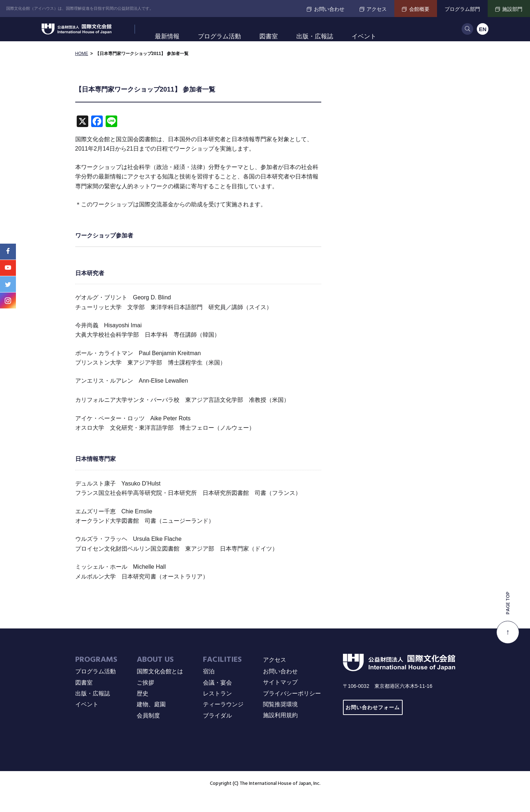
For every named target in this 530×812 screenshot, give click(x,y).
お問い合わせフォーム (373, 723)
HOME (82, 69)
